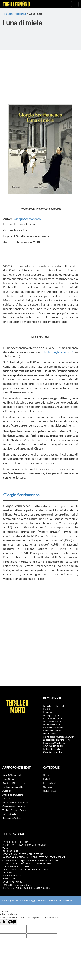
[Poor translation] (12, 922)
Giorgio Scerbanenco (27, 219)
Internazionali (50, 783)
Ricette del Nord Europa (14, 783)
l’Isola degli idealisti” (59, 352)
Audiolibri (7, 791)
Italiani (46, 779)
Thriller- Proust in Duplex (14, 810)
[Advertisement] (40, 74)
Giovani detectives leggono (15, 806)
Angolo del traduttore (13, 795)
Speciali (6, 799)
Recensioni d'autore (12, 818)
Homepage (8, 14)
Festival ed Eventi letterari (15, 803)
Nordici (46, 775)
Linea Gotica (8, 779)
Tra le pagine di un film (13, 787)
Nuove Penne (49, 791)
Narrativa (21, 14)
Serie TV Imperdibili (12, 775)
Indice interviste (10, 814)
